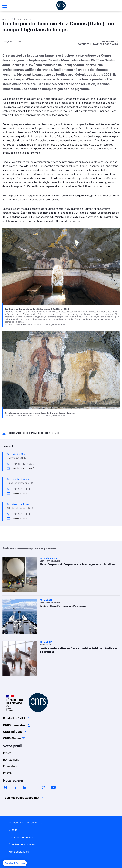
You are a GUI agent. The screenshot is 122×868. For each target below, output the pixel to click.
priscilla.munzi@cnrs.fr (23, 468)
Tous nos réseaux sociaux (16, 798)
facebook (34, 787)
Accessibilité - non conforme (26, 823)
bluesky (6, 787)
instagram (44, 787)
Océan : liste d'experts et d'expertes (61, 616)
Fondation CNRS (14, 719)
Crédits (13, 830)
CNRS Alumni (12, 738)
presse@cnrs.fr (19, 493)
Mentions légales (19, 852)
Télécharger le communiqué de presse (34, 433)
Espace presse (22, 19)
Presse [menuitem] (7, 753)
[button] (15, 863)
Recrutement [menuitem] (11, 760)
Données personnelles (22, 844)
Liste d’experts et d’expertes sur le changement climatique (61, 575)
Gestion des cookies (21, 837)
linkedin (25, 787)
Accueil (7, 19)
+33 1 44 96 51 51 (21, 489)
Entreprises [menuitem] (10, 766)
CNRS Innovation (15, 725)
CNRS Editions (13, 732)
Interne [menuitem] (7, 773)
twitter (15, 787)
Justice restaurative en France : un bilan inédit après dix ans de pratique (61, 658)
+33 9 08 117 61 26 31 (23, 464)
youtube (53, 787)
